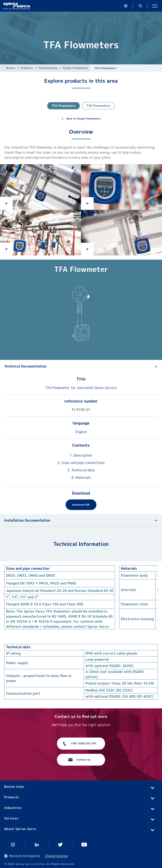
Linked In (37, 845)
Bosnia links (14, 787)
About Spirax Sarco (20, 829)
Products (27, 68)
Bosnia (11, 68)
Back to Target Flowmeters (84, 119)
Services (11, 818)
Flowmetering (48, 68)
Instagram (13, 845)
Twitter (60, 845)
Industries (13, 808)
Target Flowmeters (75, 68)
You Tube (84, 845)
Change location (56, 856)
